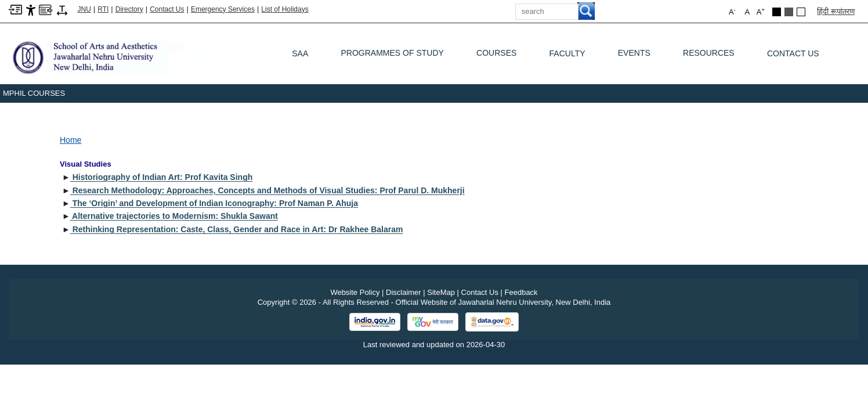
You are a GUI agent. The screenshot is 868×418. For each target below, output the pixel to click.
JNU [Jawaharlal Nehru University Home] (84, 9)
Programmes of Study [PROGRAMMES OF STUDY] (392, 56)
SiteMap (441, 292)
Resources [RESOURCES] (709, 56)
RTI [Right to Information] (103, 9)
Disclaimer (404, 292)
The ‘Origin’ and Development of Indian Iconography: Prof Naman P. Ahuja (214, 203)
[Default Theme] (801, 12)
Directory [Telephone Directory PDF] (129, 9)
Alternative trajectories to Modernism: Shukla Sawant (174, 216)
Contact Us (167, 9)
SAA (300, 53)
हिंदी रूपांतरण (836, 11)
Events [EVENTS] (634, 56)
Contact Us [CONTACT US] (793, 53)
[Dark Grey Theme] (789, 12)
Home (70, 140)
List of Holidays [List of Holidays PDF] (285, 9)
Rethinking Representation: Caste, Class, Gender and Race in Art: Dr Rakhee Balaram (237, 229)
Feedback (521, 292)
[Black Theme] (777, 12)
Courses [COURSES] (496, 56)
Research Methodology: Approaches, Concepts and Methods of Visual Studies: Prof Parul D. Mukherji (267, 190)
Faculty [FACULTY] (567, 53)
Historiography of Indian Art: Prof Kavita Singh (162, 177)
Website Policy (355, 292)
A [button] (761, 11)
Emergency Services (223, 9)
